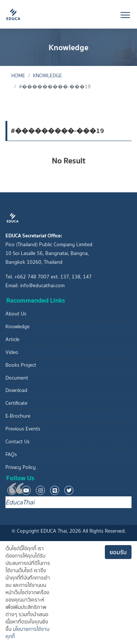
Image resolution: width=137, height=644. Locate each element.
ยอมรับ (118, 552)
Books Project (21, 365)
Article (12, 339)
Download (16, 390)
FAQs (11, 454)
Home (18, 76)
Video (12, 352)
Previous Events (23, 429)
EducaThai (20, 502)
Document (17, 378)
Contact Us (18, 442)
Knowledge (47, 76)
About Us (16, 314)
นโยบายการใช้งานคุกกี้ (27, 633)
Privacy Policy (21, 467)
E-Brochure (18, 416)
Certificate (16, 403)
